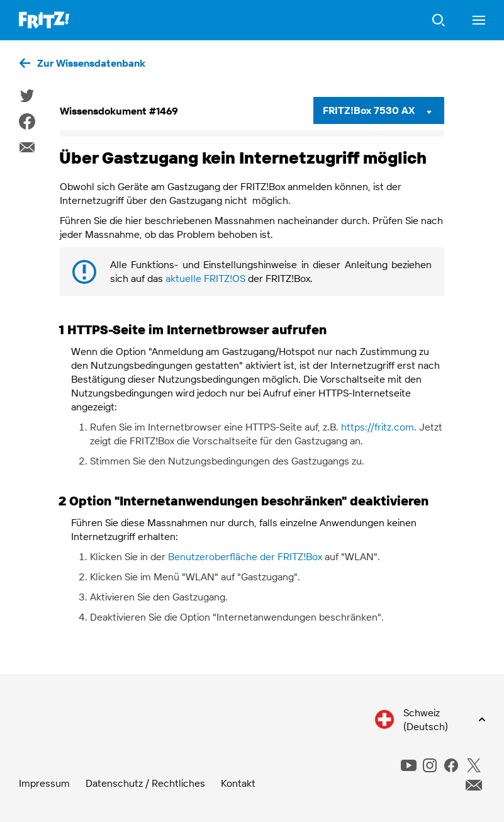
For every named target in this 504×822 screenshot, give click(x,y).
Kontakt (238, 783)
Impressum (44, 783)
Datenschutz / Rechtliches (145, 783)
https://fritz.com (378, 427)
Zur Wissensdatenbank (91, 63)
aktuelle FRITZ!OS (205, 278)
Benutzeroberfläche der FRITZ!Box (245, 556)
